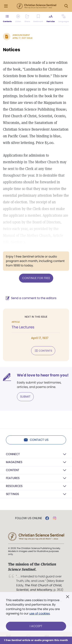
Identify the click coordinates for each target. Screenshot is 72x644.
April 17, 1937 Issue (23, 38)
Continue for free (36, 278)
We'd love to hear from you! (43, 375)
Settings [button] (12, 494)
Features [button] (13, 478)
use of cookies (39, 613)
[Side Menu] (6, 6)
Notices (12, 50)
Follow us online (29, 518)
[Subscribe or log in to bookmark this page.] (38, 19)
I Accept (36, 626)
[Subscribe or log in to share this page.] (27, 19)
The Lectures (23, 327)
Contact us (36, 440)
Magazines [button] (14, 462)
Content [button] (13, 470)
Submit (25, 397)
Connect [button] (13, 454)
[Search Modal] (66, 6)
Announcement (21, 35)
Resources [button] (14, 486)
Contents (43, 351)
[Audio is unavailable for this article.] (18, 19)
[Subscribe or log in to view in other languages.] (64, 19)
